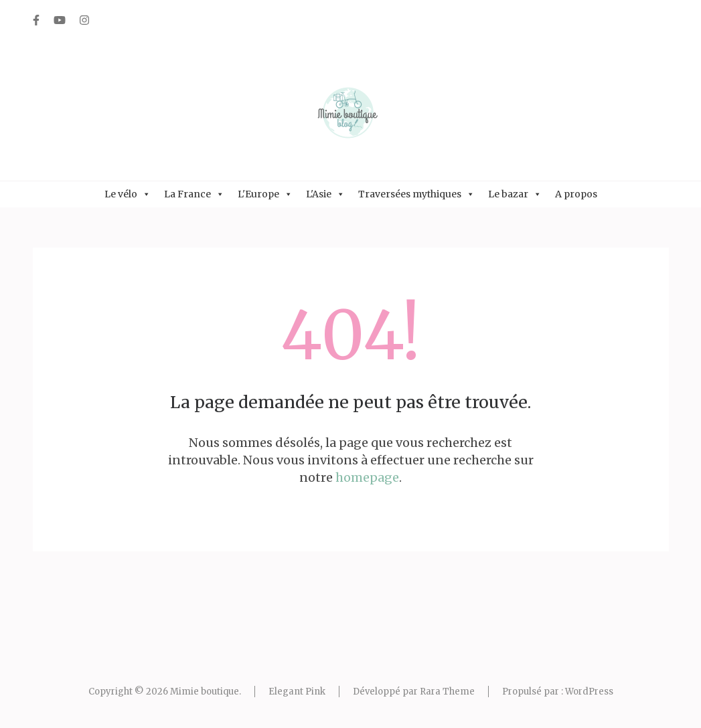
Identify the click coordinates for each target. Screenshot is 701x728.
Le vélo (128, 194)
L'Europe (265, 194)
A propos (576, 194)
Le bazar (515, 194)
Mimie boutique (205, 692)
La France (194, 194)
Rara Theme (447, 692)
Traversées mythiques (416, 194)
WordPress (589, 692)
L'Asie (325, 194)
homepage (367, 477)
